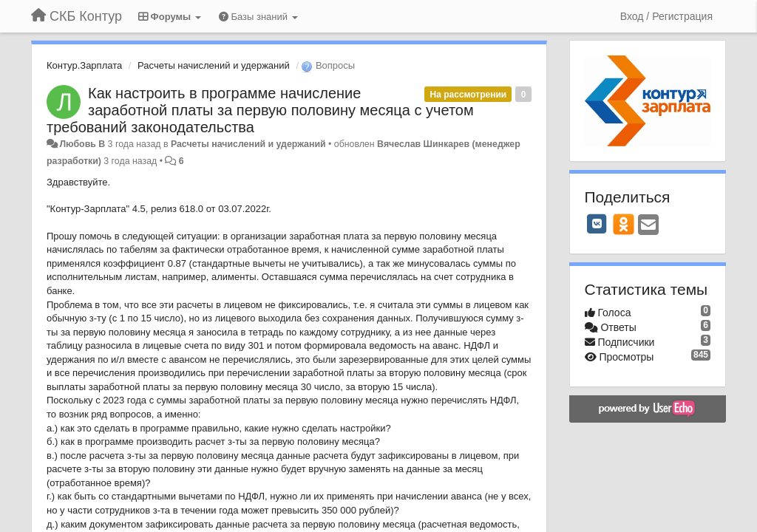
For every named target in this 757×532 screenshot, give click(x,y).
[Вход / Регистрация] (666, 16)
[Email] (648, 226)
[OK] (624, 224)
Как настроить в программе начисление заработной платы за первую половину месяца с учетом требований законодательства (260, 110)
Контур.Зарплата (84, 65)
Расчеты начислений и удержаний (214, 65)
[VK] (597, 224)
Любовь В (82, 144)
